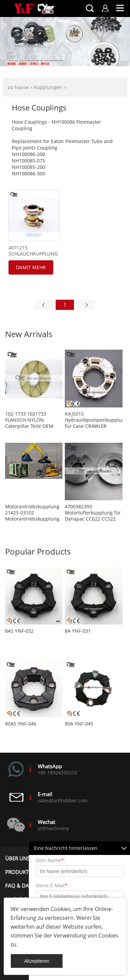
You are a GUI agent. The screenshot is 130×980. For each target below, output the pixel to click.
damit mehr (31, 267)
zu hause (18, 87)
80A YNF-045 (79, 724)
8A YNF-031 (78, 631)
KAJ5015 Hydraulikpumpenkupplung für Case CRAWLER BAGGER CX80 (94, 420)
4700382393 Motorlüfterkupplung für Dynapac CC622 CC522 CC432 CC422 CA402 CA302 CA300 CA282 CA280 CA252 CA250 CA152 (93, 513)
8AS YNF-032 (19, 631)
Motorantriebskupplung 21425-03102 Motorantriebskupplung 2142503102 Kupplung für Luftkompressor (32, 513)
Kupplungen (48, 87)
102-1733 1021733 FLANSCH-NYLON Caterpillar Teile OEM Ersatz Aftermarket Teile (32, 420)
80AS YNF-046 (21, 724)
